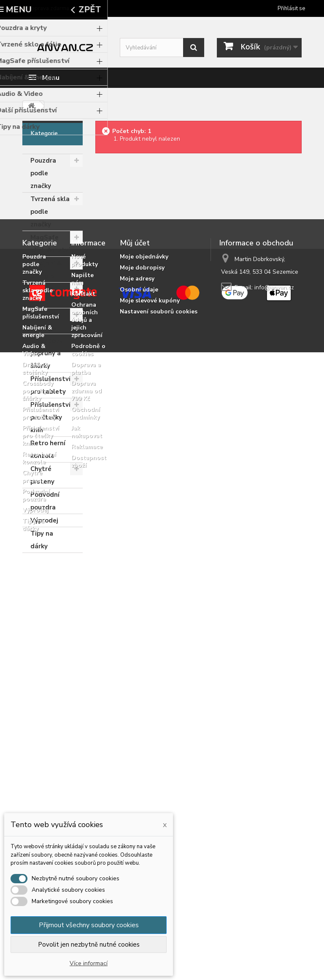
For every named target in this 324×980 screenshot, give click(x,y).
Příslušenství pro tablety (50, 385)
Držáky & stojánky (44, 321)
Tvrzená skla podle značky (50, 212)
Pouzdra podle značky (43, 173)
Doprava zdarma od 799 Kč (86, 758)
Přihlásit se (291, 8)
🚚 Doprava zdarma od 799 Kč (57, 8)
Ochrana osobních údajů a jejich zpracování (87, 687)
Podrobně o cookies (88, 717)
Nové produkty (85, 628)
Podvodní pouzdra (45, 501)
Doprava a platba (86, 736)
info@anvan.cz (274, 655)
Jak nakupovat (87, 799)
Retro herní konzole (48, 449)
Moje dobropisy (142, 635)
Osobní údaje (139, 657)
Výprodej (44, 520)
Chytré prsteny (42, 475)
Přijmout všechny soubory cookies (89, 925)
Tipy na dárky (42, 540)
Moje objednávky (144, 624)
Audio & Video (43, 295)
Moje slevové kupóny (150, 668)
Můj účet (135, 610)
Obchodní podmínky (86, 781)
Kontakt (83, 661)
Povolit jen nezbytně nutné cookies (89, 945)
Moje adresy (137, 646)
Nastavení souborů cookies (159, 679)
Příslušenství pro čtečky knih (50, 417)
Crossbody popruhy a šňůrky (47, 353)
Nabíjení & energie (46, 269)
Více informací (89, 963)
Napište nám (82, 647)
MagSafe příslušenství (50, 244)
